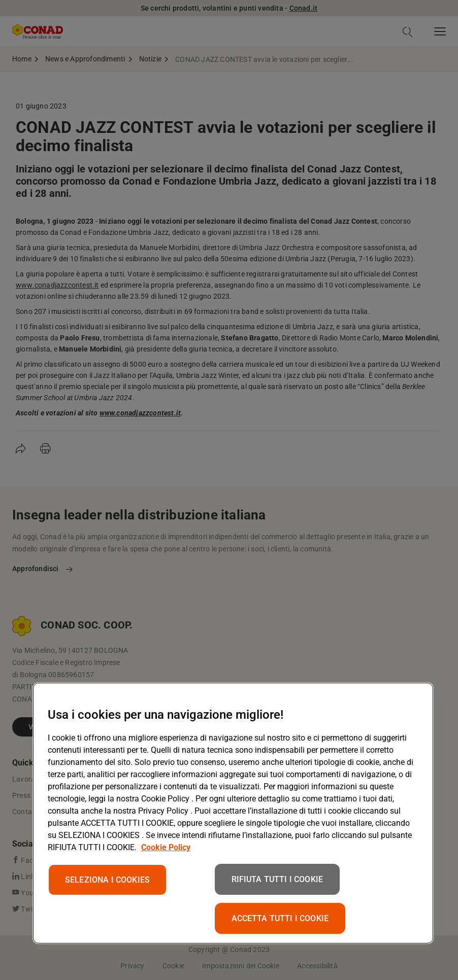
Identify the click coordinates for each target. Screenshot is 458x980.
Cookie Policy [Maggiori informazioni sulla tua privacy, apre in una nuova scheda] (166, 847)
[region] (233, 813)
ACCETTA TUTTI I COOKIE (280, 918)
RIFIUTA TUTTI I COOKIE (277, 879)
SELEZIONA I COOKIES (107, 880)
